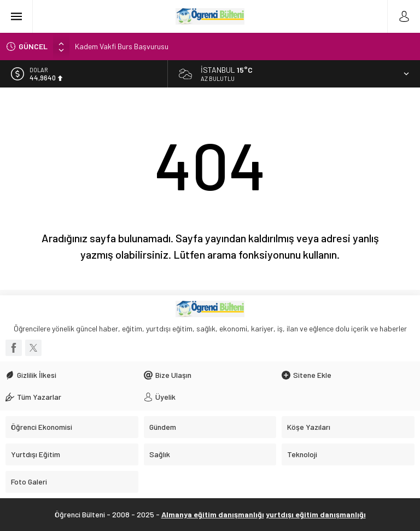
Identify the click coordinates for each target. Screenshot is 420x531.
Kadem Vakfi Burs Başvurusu (122, 46)
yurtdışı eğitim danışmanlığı (316, 514)
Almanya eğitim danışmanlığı (213, 514)
